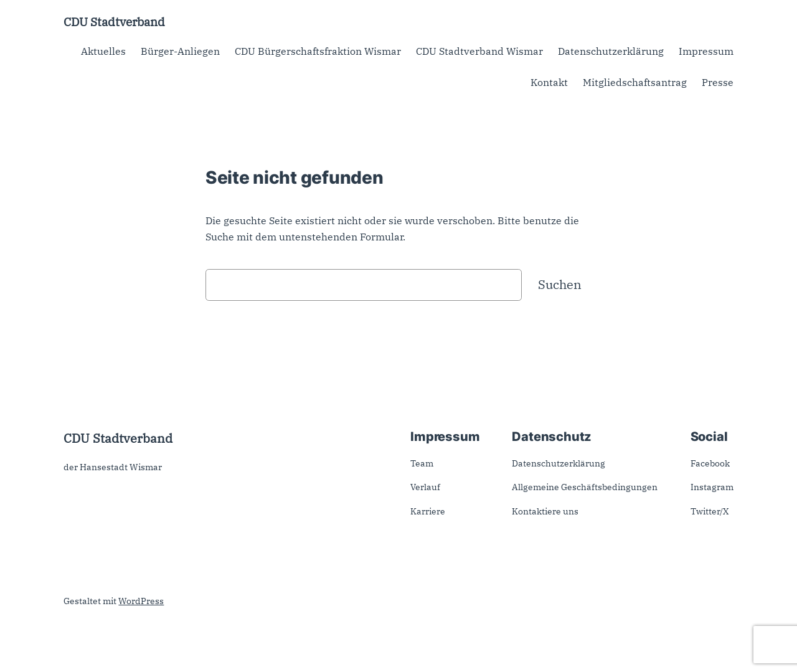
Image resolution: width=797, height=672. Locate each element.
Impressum (706, 51)
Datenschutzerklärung (611, 51)
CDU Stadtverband (114, 21)
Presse (718, 82)
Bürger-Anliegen (180, 51)
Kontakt (549, 82)
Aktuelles (103, 51)
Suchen (560, 284)
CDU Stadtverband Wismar (479, 51)
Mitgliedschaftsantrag (635, 82)
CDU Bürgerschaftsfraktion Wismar (318, 51)
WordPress (141, 601)
